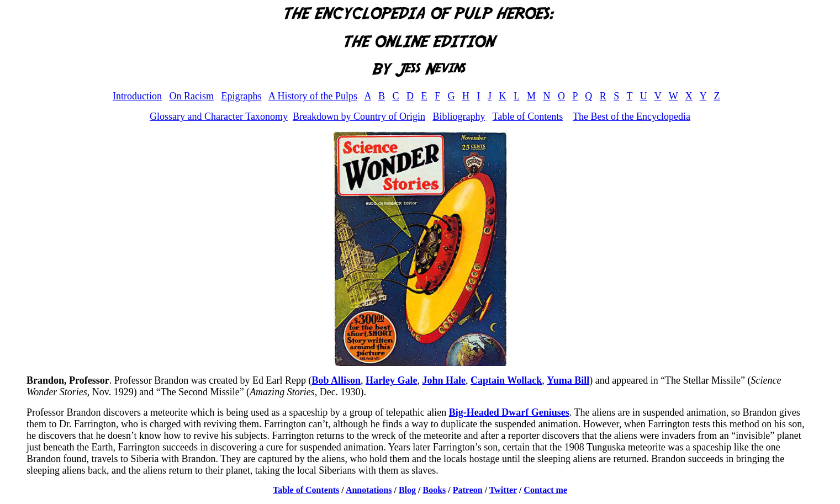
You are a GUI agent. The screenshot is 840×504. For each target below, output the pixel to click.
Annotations (369, 490)
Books (435, 490)
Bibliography (459, 116)
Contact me (545, 490)
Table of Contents (528, 116)
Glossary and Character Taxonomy (219, 116)
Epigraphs (241, 96)
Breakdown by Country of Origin (359, 116)
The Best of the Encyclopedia (632, 116)
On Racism (191, 96)
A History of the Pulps (313, 96)
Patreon (468, 490)
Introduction (137, 96)
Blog (407, 490)
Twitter (503, 490)
